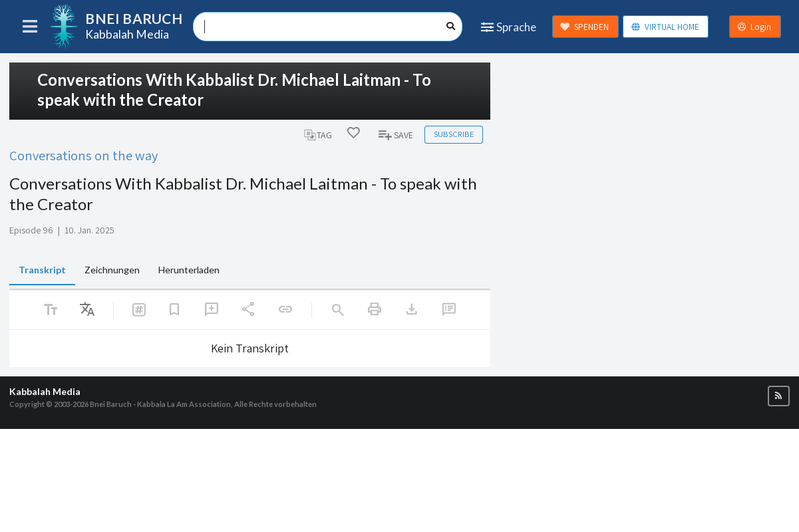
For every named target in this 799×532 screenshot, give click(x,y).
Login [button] (754, 27)
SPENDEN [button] (584, 27)
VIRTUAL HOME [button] (665, 27)
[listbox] (87, 310)
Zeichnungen (112, 270)
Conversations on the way (83, 155)
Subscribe (454, 134)
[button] (779, 396)
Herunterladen (189, 270)
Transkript (42, 270)
